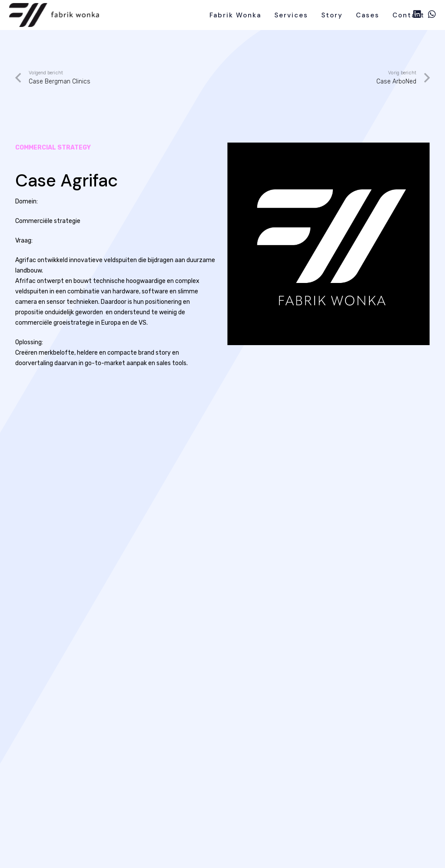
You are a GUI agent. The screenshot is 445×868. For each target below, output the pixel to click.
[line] (54, 15)
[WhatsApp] (432, 14)
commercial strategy (53, 148)
